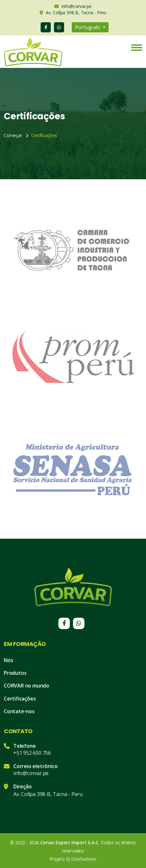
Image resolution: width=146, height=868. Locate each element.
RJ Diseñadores (81, 859)
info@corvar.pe (31, 773)
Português (88, 27)
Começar (13, 135)
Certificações (20, 699)
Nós (8, 660)
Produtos (15, 673)
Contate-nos (19, 711)
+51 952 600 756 (32, 753)
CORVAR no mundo (27, 686)
